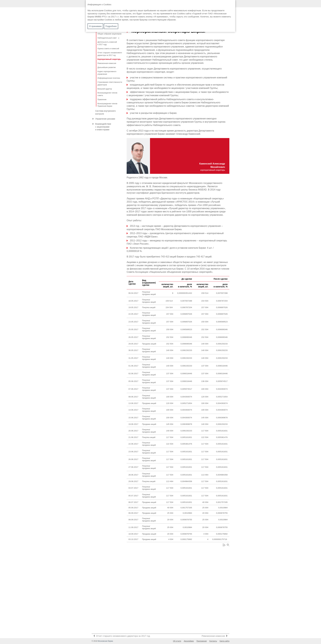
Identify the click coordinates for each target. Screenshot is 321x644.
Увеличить (230, 623)
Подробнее (111, 26)
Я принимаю (95, 26)
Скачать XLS (226, 623)
